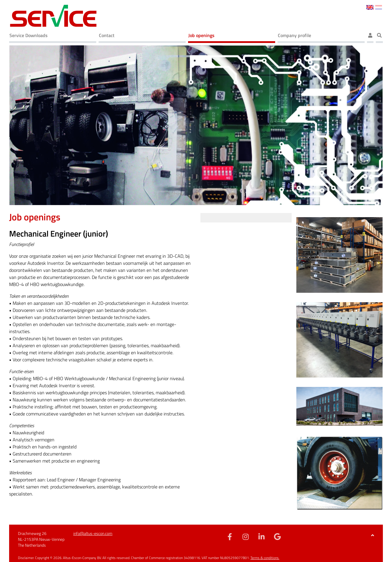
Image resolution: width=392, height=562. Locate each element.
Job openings (201, 35)
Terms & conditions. (265, 558)
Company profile (294, 35)
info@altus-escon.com (93, 533)
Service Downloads (29, 35)
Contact (107, 35)
